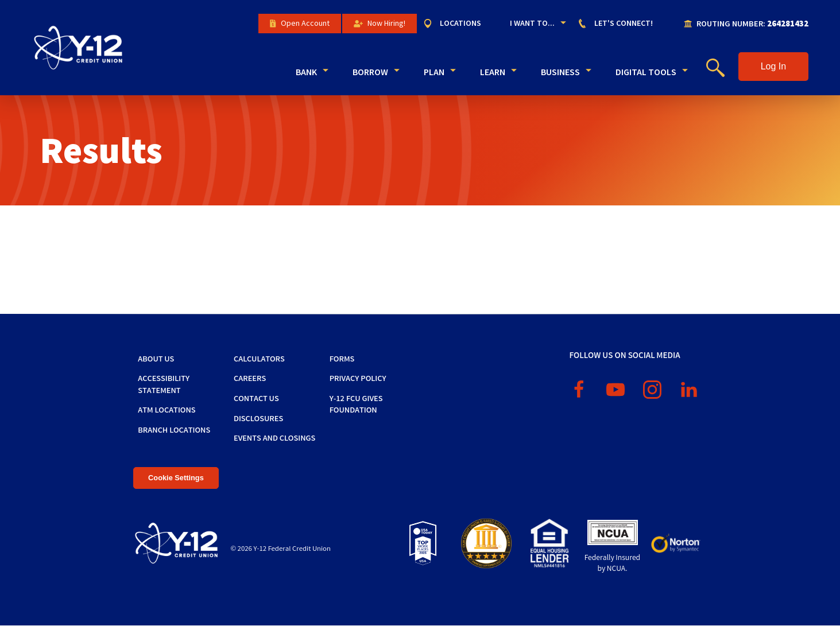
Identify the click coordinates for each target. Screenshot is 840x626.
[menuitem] (458, 24)
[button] (773, 67)
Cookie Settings (176, 478)
